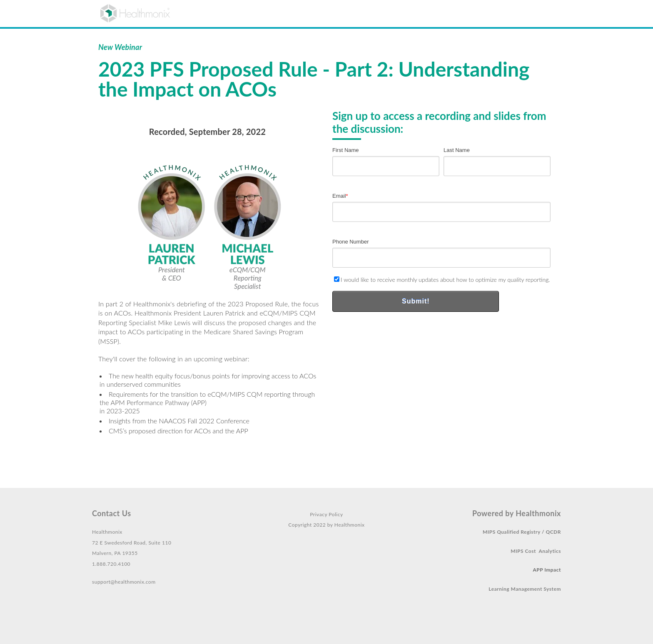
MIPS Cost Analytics (536, 551)
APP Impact (547, 570)
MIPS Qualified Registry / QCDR (522, 532)
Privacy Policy (326, 514)
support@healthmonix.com (124, 582)
